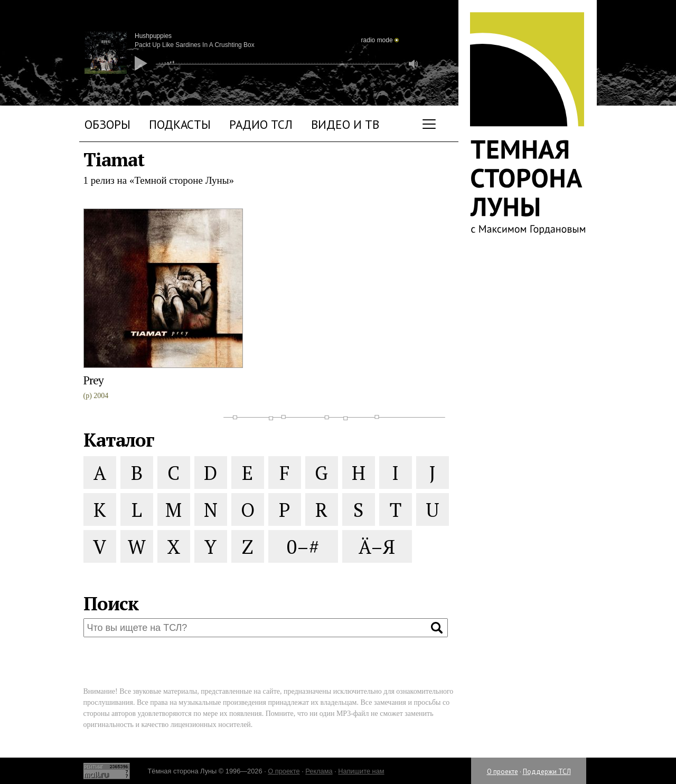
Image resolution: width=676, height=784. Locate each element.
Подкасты (180, 124)
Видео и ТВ (345, 124)
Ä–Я (377, 547)
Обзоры (107, 124)
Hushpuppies (153, 36)
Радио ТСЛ (261, 124)
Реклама (319, 771)
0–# (303, 547)
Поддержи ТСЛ (547, 772)
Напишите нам (361, 771)
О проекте (503, 772)
